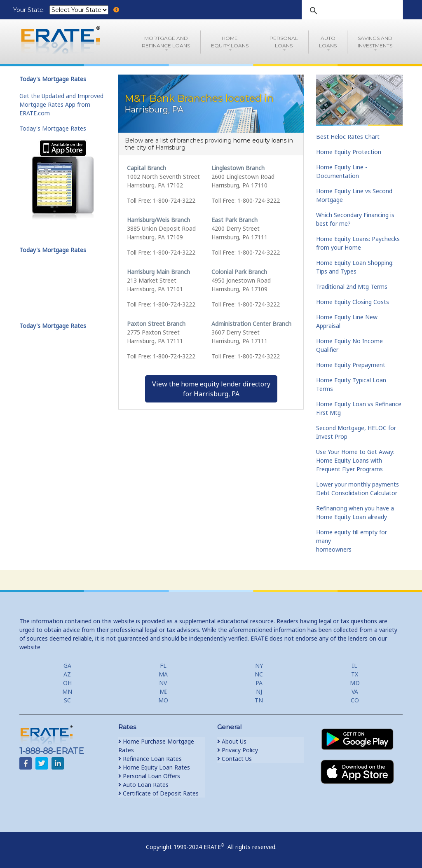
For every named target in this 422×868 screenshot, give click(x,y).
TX (355, 674)
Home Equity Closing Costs (353, 302)
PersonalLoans (284, 42)
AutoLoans (328, 42)
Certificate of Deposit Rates (158, 793)
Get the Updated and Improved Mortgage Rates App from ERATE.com (61, 104)
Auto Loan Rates (143, 785)
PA (259, 683)
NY (259, 666)
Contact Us (234, 759)
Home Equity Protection (349, 152)
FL (163, 666)
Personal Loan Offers (149, 776)
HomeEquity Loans (230, 42)
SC (67, 700)
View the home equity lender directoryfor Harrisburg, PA (211, 389)
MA (163, 674)
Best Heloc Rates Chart (348, 137)
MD (355, 683)
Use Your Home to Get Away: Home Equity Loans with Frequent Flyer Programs (355, 460)
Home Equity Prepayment (351, 365)
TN (259, 700)
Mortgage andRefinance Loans (166, 42)
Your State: (30, 10)
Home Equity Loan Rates (154, 767)
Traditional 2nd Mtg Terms (352, 287)
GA (67, 666)
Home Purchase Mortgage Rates (156, 746)
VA (355, 691)
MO (163, 700)
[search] (351, 11)
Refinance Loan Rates (150, 759)
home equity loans (260, 140)
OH (67, 683)
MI (163, 691)
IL (355, 666)
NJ (259, 691)
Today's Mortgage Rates (53, 128)
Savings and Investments (375, 42)
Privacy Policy (238, 750)
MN (67, 691)
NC (259, 674)
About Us (232, 741)
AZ (67, 674)
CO (355, 700)
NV (163, 683)
